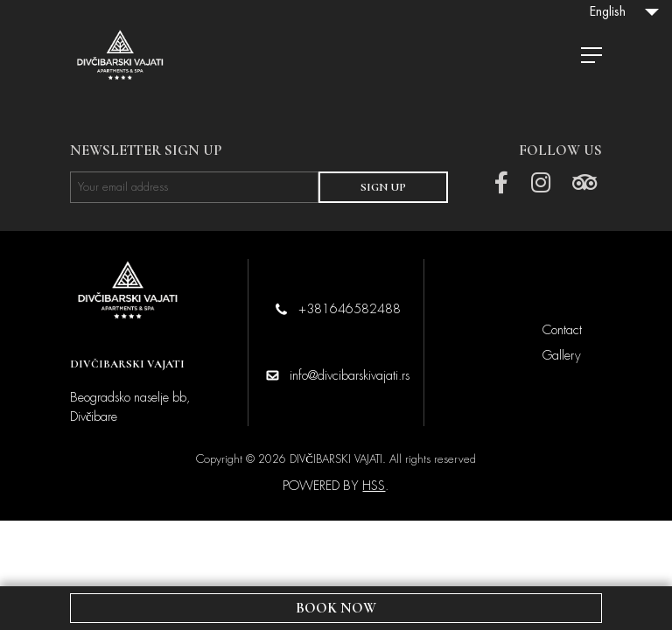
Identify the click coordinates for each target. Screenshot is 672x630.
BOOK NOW (336, 608)
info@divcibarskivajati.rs (350, 375)
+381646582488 (350, 309)
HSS (374, 486)
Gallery (562, 355)
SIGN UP (383, 187)
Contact (562, 330)
